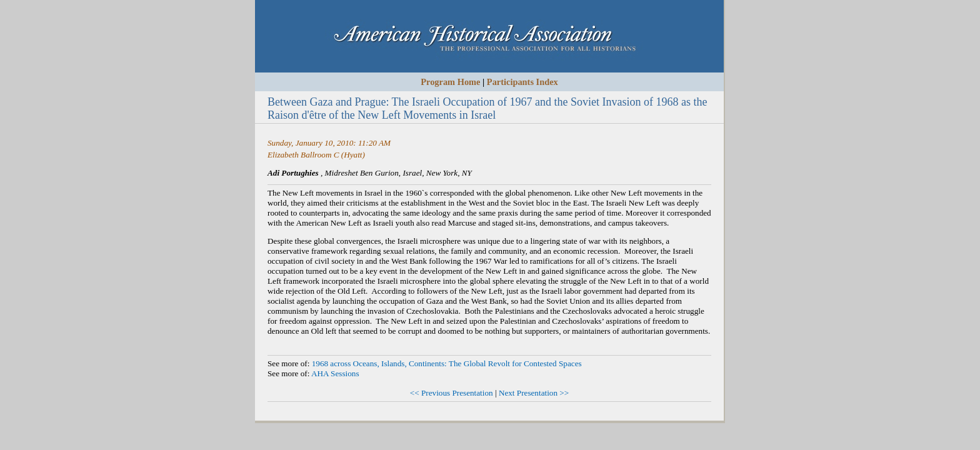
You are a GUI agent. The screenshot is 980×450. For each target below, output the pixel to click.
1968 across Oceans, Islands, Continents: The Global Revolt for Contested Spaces (447, 363)
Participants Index (522, 82)
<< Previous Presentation (452, 393)
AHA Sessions (335, 373)
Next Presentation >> (534, 393)
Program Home (450, 82)
